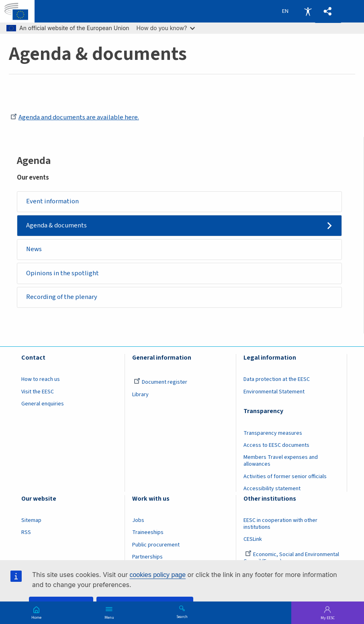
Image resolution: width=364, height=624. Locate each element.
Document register (161, 382)
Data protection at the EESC (277, 379)
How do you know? (166, 28)
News (34, 249)
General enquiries (43, 404)
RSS (26, 532)
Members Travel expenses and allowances (281, 461)
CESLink (253, 539)
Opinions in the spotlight (62, 273)
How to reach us (41, 379)
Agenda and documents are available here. (75, 117)
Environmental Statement (274, 392)
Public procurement (156, 545)
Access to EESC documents (276, 445)
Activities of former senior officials (285, 477)
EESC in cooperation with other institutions (280, 524)
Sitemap (31, 520)
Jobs (138, 520)
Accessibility (308, 11)
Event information (52, 201)
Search (182, 616)
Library (140, 395)
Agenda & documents (56, 225)
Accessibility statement (272, 489)
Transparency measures (273, 433)
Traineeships (148, 532)
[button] (328, 11)
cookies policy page (157, 575)
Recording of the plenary (62, 297)
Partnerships (147, 557)
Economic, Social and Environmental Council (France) (291, 558)
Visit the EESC (38, 392)
